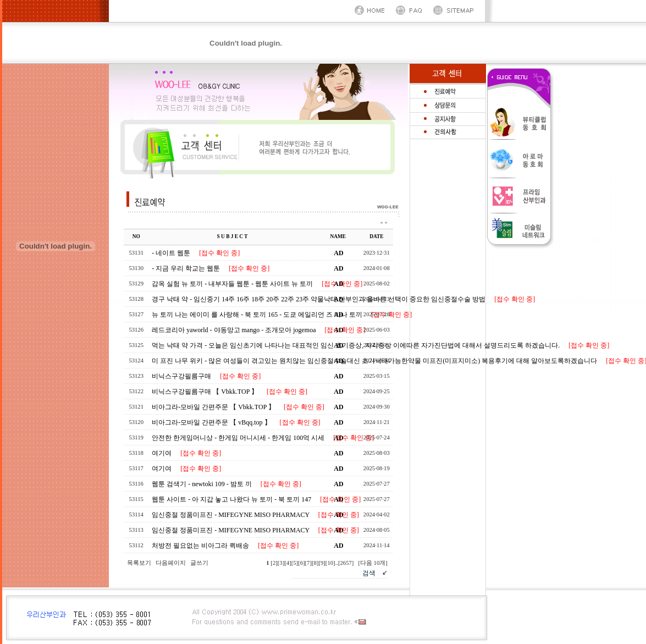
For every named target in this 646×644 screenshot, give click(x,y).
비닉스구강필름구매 (181, 376)
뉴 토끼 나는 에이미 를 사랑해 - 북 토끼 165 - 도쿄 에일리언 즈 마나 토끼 (256, 315)
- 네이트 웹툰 (170, 253)
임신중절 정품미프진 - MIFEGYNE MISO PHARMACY (230, 515)
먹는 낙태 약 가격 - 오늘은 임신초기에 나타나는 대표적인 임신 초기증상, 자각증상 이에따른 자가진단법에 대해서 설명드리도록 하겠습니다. (355, 345)
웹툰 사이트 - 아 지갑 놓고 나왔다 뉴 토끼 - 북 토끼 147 (231, 499)
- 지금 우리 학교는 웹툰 (185, 268)
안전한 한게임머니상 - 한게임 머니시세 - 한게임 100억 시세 (237, 438)
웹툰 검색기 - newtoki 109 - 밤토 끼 (201, 484)
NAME (338, 236)
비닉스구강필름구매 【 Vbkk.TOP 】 (204, 392)
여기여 (161, 453)
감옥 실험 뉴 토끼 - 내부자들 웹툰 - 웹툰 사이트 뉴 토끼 (231, 284)
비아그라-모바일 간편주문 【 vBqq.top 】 (210, 422)
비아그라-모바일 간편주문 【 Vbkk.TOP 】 (212, 407)
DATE (376, 236)
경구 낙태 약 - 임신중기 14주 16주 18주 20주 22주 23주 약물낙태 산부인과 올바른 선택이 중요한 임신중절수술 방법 (318, 299)
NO (136, 236)
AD (338, 253)
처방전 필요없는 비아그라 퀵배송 (200, 546)
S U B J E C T (233, 236)
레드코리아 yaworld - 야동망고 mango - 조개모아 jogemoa (233, 330)
